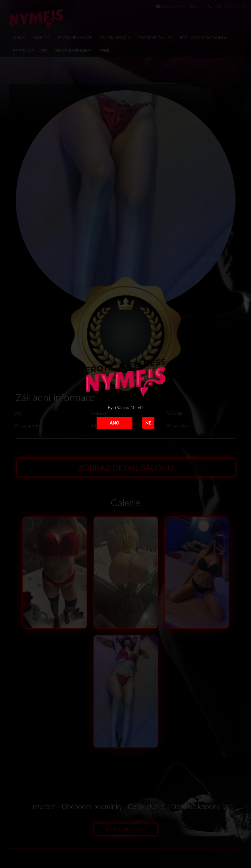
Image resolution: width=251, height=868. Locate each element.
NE (148, 423)
